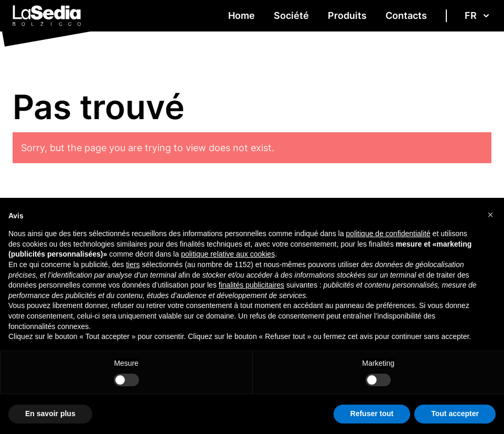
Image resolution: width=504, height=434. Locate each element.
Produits (347, 15)
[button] (490, 215)
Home (242, 15)
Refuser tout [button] (372, 414)
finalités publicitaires (251, 285)
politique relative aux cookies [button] (228, 254)
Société (291, 15)
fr (478, 15)
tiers (133, 264)
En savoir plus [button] (50, 414)
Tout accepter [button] (455, 414)
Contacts (406, 15)
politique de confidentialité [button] (388, 234)
